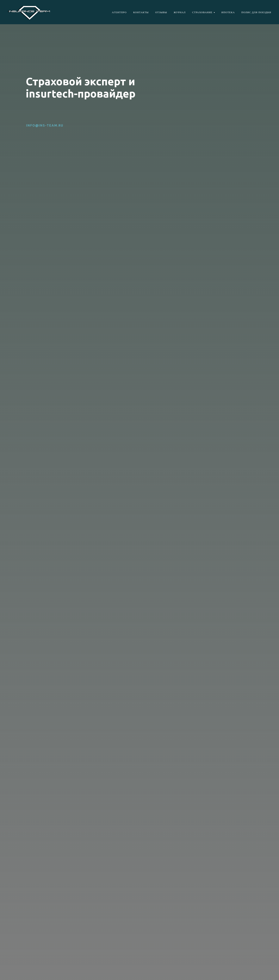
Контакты (141, 12)
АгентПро (119, 12)
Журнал (180, 12)
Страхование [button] (202, 12)
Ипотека (228, 12)
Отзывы (161, 12)
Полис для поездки (256, 12)
